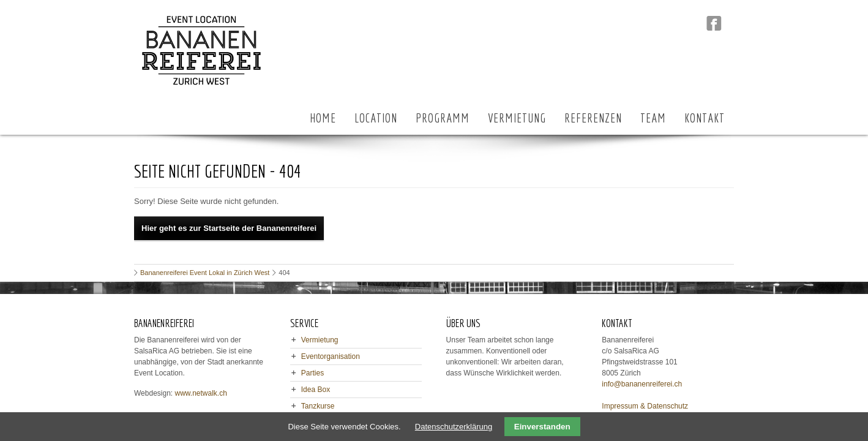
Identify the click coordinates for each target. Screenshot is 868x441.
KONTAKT (705, 118)
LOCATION (376, 118)
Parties (312, 373)
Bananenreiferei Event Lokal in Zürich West (205, 273)
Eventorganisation (331, 356)
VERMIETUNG (517, 118)
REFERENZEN (593, 118)
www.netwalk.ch (201, 393)
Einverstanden (542, 427)
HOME (323, 118)
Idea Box (316, 390)
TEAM (653, 118)
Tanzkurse (318, 406)
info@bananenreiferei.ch (642, 384)
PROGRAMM (443, 118)
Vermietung (320, 340)
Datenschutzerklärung (454, 427)
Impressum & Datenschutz (645, 406)
